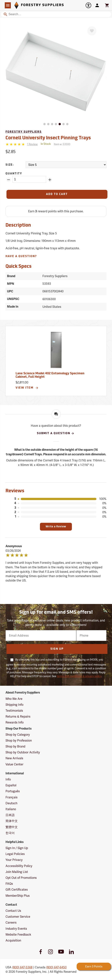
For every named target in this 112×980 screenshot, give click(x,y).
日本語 (10, 815)
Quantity (14, 174)
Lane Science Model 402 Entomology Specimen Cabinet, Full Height (50, 375)
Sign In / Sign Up (17, 848)
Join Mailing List (17, 872)
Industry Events (16, 929)
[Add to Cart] (57, 194)
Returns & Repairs (18, 717)
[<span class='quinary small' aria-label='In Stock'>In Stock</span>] (46, 144)
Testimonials (14, 711)
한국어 (10, 833)
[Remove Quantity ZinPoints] (9, 180)
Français (12, 797)
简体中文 (12, 821)
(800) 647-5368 (22, 967)
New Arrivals (14, 758)
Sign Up (57, 649)
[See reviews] (32, 144)
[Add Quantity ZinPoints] (50, 180)
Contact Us (13, 911)
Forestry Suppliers (24, 132)
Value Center (14, 764)
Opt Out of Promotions (21, 878)
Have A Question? (21, 256)
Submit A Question (56, 433)
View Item (27, 388)
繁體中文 (12, 827)
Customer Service (18, 917)
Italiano (11, 809)
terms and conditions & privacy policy (79, 676)
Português (13, 791)
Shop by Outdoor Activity (23, 752)
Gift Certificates (17, 890)
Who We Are (14, 699)
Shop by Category (18, 735)
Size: (10, 165)
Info (8, 779)
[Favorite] (92, 31)
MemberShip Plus (18, 896)
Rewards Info (15, 722)
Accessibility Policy (19, 866)
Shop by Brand (15, 746)
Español (11, 785)
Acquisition (13, 940)
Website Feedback (18, 935)
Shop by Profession (19, 741)
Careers (11, 923)
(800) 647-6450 (56, 967)
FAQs (9, 884)
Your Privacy (14, 860)
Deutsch (11, 803)
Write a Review (56, 527)
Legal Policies (15, 854)
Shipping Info (14, 705)
